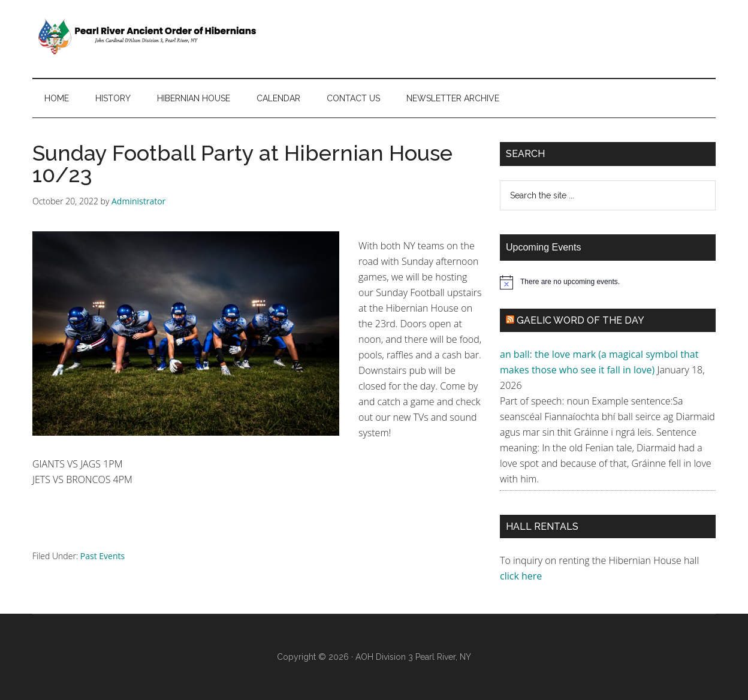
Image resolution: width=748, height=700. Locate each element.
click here (522, 576)
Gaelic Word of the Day (580, 320)
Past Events (102, 556)
